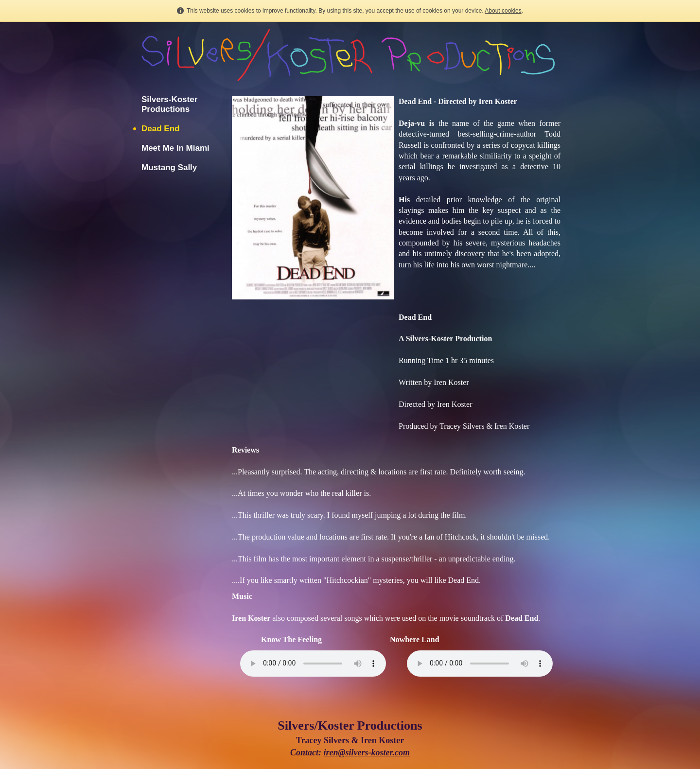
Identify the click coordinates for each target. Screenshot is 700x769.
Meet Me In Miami (175, 148)
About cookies (503, 11)
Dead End (160, 129)
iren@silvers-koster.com (367, 752)
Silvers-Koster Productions (169, 104)
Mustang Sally (169, 167)
